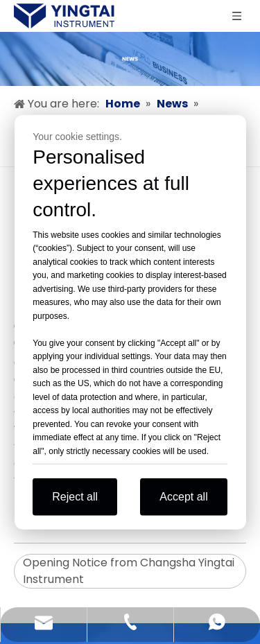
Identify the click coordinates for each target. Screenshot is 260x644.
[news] (130, 59)
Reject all (75, 497)
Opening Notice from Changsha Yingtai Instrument (129, 571)
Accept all (183, 497)
